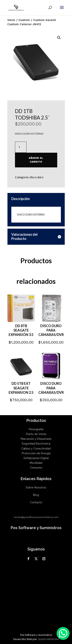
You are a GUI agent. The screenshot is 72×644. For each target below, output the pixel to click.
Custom (24, 20)
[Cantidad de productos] (21, 147)
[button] (59, 38)
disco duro (36, 177)
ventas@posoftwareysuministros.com (36, 517)
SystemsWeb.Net (48, 639)
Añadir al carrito (36, 160)
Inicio (11, 20)
